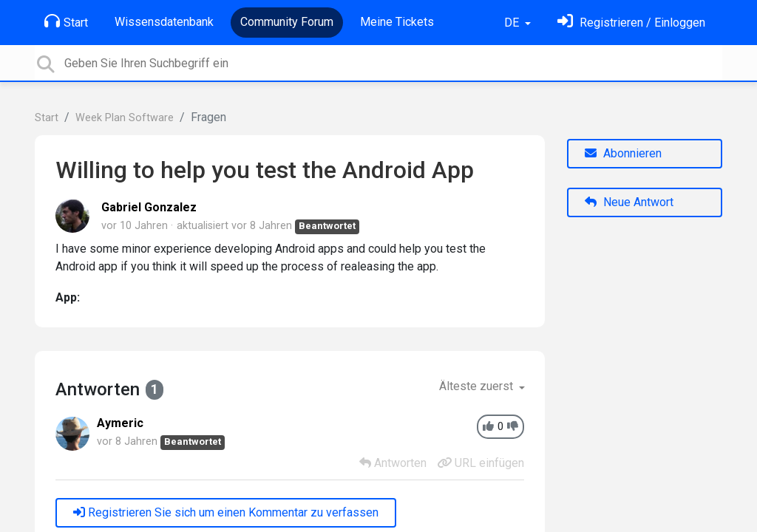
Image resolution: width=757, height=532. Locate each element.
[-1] (513, 427)
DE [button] (513, 23)
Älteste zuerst (478, 386)
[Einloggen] (631, 23)
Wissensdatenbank (164, 22)
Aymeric (120, 423)
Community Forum (287, 22)
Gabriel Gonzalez (149, 207)
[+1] (488, 427)
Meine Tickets (397, 22)
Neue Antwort (629, 202)
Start (66, 21)
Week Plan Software (125, 118)
